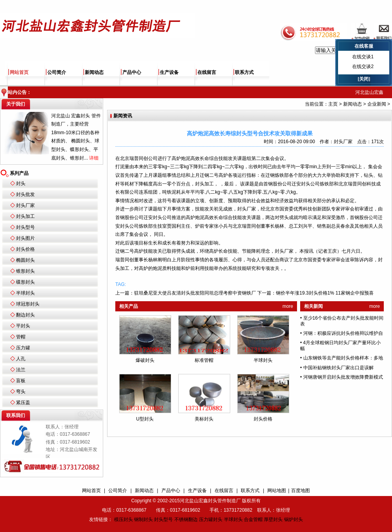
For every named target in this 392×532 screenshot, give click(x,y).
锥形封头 (25, 271)
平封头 (23, 326)
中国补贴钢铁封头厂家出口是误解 (338, 368)
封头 (21, 183)
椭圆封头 (25, 260)
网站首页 (19, 72)
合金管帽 (253, 519)
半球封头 (25, 293)
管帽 (21, 337)
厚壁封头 (273, 519)
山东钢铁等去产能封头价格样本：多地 (343, 358)
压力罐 (23, 348)
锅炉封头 (294, 519)
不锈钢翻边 (186, 519)
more (288, 306)
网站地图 (277, 491)
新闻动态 (94, 72)
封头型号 (25, 227)
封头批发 (25, 194)
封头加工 (25, 216)
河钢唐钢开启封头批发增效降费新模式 (343, 377)
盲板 (21, 381)
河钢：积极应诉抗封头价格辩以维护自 (343, 333)
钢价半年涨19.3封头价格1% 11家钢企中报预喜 (325, 293)
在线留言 (207, 72)
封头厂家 (25, 205)
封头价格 (25, 249)
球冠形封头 (28, 304)
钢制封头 (143, 519)
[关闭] (364, 79)
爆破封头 (145, 360)
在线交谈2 (363, 66)
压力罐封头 (211, 519)
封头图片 (25, 238)
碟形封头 (25, 282)
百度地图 (301, 491)
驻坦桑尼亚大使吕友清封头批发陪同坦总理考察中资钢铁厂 (195, 293)
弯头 (21, 392)
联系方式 (244, 72)
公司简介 (57, 72)
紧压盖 (23, 403)
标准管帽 (204, 360)
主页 (333, 104)
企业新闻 (377, 104)
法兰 (21, 370)
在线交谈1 (363, 57)
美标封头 (204, 419)
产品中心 (132, 72)
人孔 (21, 359)
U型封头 (145, 419)
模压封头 (124, 519)
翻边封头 (25, 315)
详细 (94, 158)
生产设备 (169, 72)
